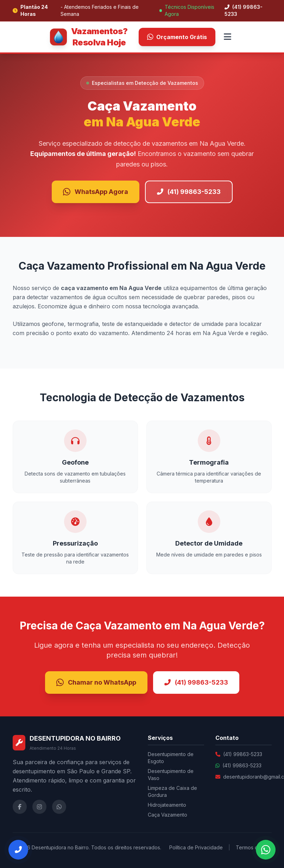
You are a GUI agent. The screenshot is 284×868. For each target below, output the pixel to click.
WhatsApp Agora (96, 192)
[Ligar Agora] (18, 850)
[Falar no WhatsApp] (266, 850)
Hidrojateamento (167, 805)
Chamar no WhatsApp (96, 683)
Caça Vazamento (168, 815)
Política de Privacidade (196, 847)
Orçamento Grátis (177, 37)
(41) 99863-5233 (244, 10)
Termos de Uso (254, 847)
